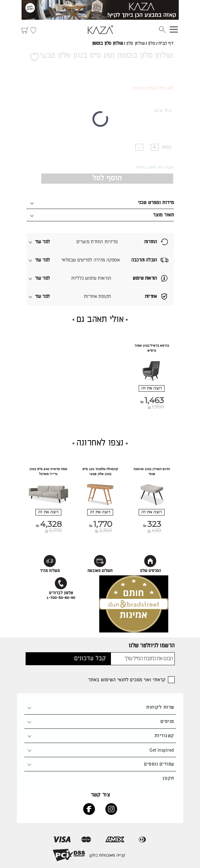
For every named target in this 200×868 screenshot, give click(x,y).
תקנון (168, 778)
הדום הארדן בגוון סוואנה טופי (152, 472)
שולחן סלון (135, 44)
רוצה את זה (152, 388)
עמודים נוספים (159, 764)
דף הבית (166, 44)
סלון (151, 44)
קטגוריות (164, 736)
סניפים (167, 722)
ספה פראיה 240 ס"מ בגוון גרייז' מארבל (48, 472)
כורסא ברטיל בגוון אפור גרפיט (152, 348)
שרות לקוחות (160, 707)
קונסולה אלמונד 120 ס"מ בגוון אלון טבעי (100, 472)
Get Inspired (162, 750)
